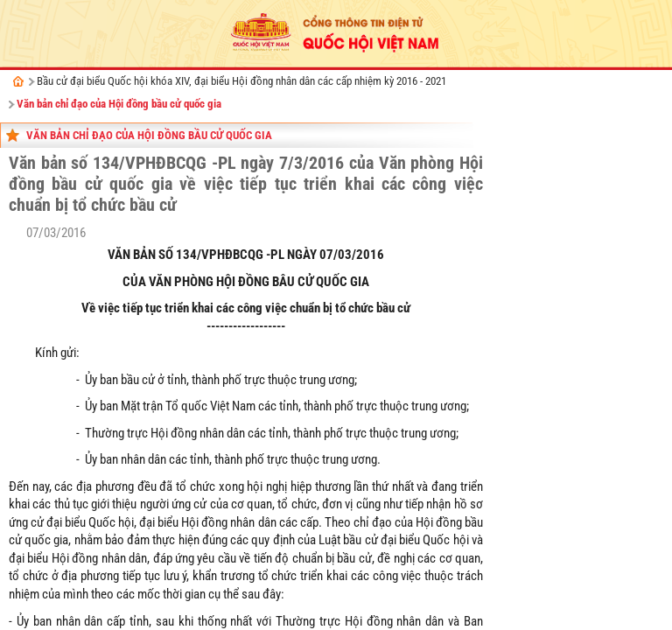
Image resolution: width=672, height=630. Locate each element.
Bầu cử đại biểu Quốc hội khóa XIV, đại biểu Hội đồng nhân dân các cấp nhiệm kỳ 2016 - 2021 (241, 81)
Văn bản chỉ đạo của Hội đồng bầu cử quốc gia (119, 104)
